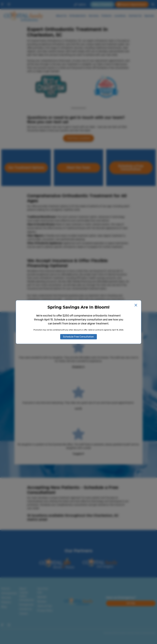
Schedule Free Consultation (78, 337)
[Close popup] (136, 305)
